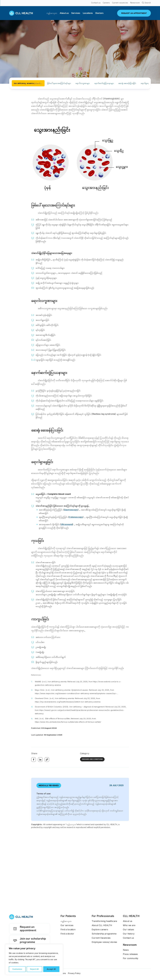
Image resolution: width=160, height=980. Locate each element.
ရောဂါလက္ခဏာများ (83, 83)
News (126, 950)
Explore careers (100, 930)
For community (131, 958)
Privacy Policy (74, 973)
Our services (67, 925)
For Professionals (103, 916)
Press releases (130, 954)
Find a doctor (67, 934)
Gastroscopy (71, 510)
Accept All (51, 969)
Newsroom (130, 945)
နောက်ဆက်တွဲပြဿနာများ (104, 83)
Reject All (34, 969)
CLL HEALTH (131, 916)
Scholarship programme (104, 934)
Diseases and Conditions (92, 759)
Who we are (129, 925)
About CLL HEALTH (102, 925)
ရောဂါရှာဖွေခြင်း (147, 83)
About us (128, 921)
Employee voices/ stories (104, 942)
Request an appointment (24, 931)
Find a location (68, 930)
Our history (129, 934)
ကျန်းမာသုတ (66, 921)
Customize (17, 969)
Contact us (128, 938)
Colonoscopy (76, 517)
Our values (128, 930)
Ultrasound (67, 524)
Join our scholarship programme (29, 943)
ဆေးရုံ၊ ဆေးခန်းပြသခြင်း (127, 83)
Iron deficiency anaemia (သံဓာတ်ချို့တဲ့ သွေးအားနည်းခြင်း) (29, 83)
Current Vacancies (101, 938)
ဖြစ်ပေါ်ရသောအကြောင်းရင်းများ (59, 83)
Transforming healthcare (104, 921)
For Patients (68, 916)
